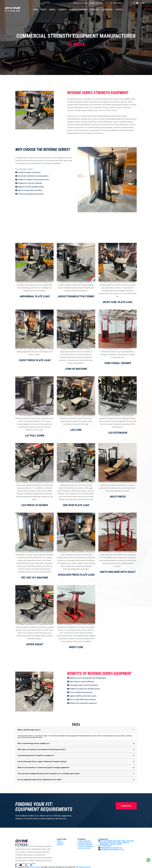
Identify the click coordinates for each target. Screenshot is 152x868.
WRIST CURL (76, 647)
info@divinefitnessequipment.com (111, 848)
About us (60, 843)
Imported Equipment (85, 845)
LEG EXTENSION (117, 433)
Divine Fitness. (35, 867)
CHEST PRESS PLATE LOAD (34, 360)
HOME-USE (95, 10)
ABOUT (44, 10)
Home (59, 841)
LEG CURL (76, 430)
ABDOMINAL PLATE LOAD (34, 296)
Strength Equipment (85, 843)
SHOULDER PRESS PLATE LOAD (76, 575)
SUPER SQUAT (34, 644)
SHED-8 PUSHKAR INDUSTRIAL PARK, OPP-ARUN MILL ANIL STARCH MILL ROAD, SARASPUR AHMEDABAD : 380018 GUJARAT (117, 843)
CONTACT (119, 10)
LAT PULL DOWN (35, 436)
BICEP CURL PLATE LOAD (117, 302)
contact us (126, 806)
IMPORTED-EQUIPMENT (78, 10)
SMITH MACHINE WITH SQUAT (118, 572)
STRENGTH (62, 10)
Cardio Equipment (84, 841)
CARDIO (52, 10)
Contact (60, 845)
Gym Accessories (84, 848)
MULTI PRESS (118, 497)
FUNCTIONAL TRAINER (118, 363)
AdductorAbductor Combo (76, 296)
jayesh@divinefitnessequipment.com (112, 850)
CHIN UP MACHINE (76, 369)
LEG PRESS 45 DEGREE (35, 505)
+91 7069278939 (116, 3)
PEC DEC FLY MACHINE (34, 578)
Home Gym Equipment (86, 846)
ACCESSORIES (107, 10)
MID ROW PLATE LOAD (76, 505)
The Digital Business (83, 867)
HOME (36, 10)
